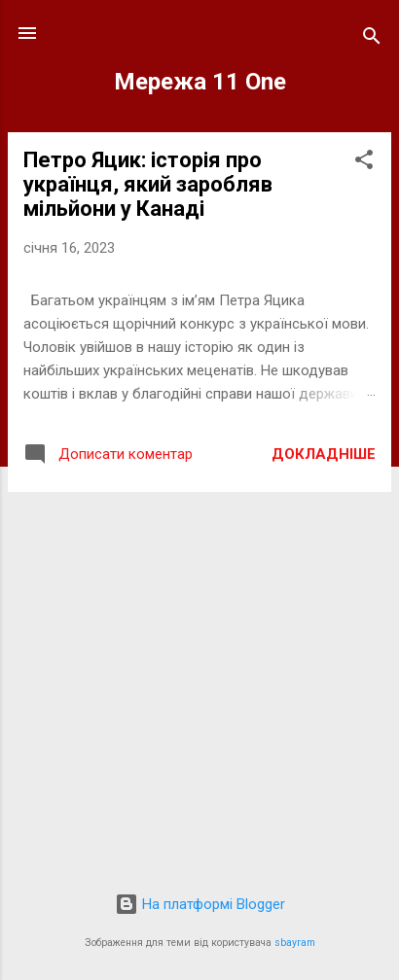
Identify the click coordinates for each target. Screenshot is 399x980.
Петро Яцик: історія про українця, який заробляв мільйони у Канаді (148, 184)
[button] (364, 163)
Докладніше (324, 454)
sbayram (295, 943)
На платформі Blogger (200, 904)
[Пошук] (372, 39)
